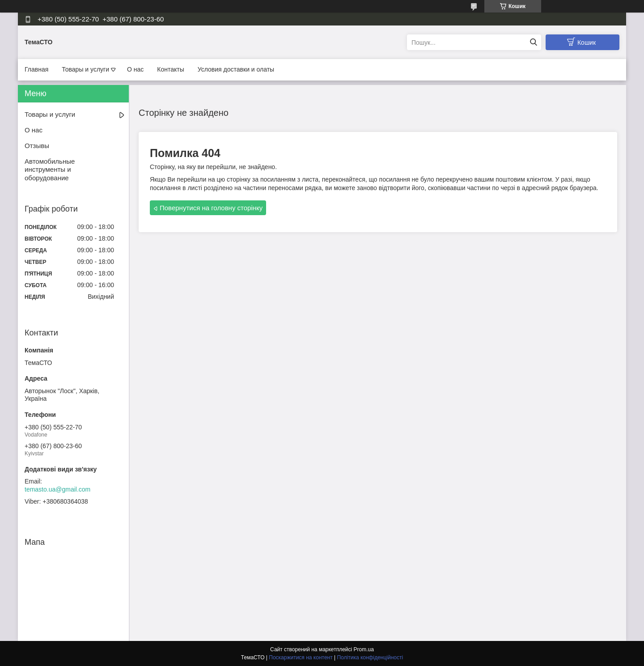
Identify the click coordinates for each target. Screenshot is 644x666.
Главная (36, 69)
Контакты (170, 69)
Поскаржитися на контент (301, 658)
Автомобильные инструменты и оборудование (50, 170)
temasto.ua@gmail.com (57, 489)
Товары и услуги (85, 69)
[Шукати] (533, 42)
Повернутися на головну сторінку (211, 208)
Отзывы (37, 146)
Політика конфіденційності (370, 658)
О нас (135, 69)
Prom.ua (364, 649)
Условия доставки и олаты (236, 69)
